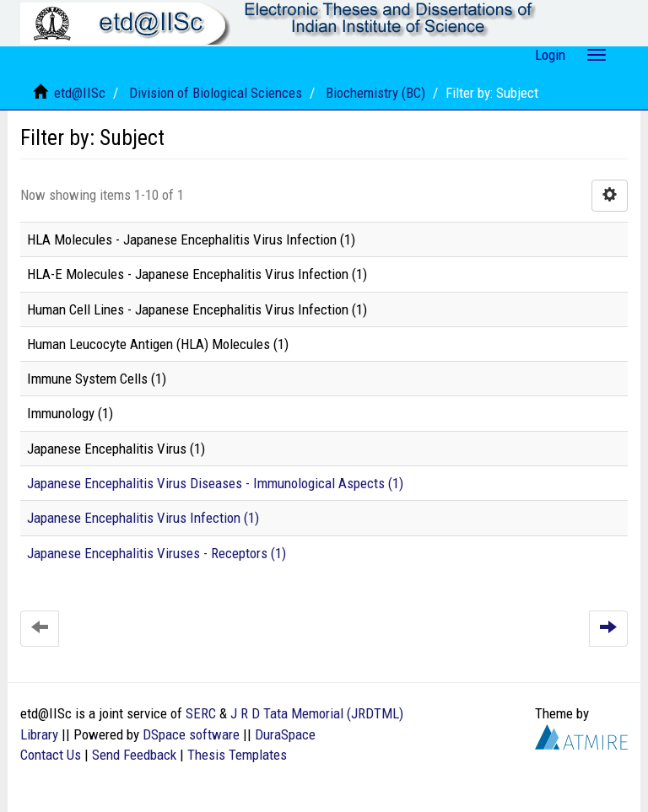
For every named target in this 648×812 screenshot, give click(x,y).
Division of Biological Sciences (216, 93)
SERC (201, 713)
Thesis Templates (237, 755)
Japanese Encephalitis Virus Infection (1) (143, 518)
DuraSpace (285, 734)
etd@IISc (80, 93)
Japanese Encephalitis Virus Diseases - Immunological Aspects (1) (215, 483)
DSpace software (191, 734)
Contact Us (51, 755)
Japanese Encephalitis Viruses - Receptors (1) (157, 553)
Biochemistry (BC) (375, 93)
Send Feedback (134, 755)
